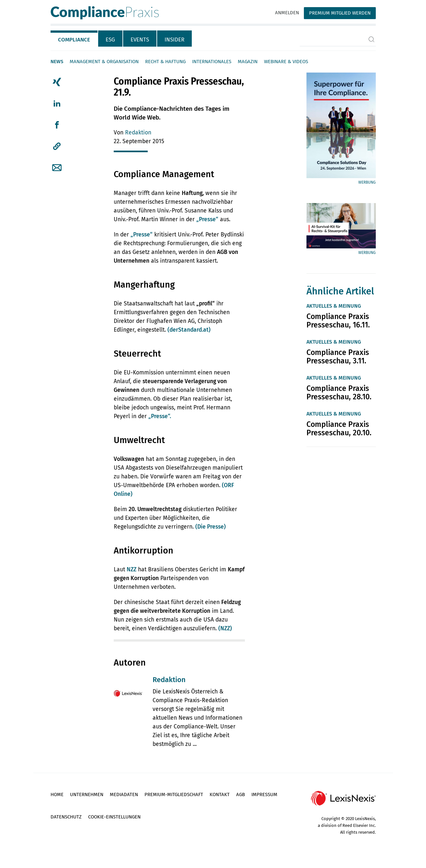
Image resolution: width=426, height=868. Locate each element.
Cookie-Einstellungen (114, 817)
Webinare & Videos (286, 62)
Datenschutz (66, 817)
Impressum (264, 794)
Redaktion (138, 133)
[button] (57, 146)
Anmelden (287, 13)
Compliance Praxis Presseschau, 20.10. (339, 428)
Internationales (212, 62)
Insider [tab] (174, 40)
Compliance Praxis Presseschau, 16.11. (338, 321)
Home (57, 794)
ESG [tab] (110, 40)
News (57, 62)
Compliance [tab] (74, 40)
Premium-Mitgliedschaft (174, 794)
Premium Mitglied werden (340, 13)
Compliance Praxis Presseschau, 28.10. (339, 393)
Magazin (248, 62)
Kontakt (220, 794)
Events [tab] (140, 40)
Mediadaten (124, 794)
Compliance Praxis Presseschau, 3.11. (338, 357)
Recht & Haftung (165, 62)
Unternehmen (87, 794)
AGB (241, 794)
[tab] (74, 39)
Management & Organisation (104, 62)
